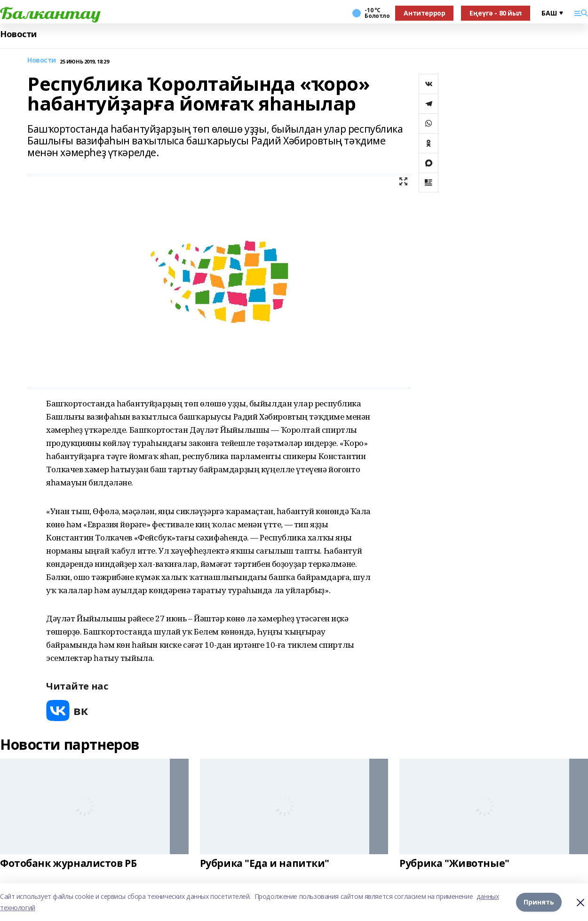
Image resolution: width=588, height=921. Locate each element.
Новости (18, 34)
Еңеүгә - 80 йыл (496, 13)
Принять (539, 902)
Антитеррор (424, 13)
